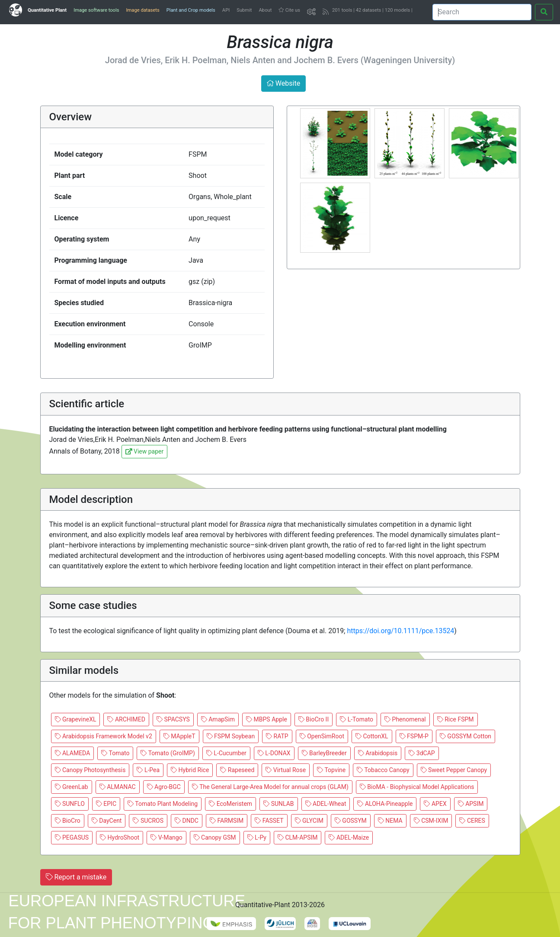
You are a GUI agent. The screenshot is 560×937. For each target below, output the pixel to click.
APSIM (471, 804)
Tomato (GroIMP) (168, 753)
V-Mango (166, 837)
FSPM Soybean (231, 736)
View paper (144, 451)
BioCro (68, 821)
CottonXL (372, 736)
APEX (435, 804)
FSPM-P (414, 736)
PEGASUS (72, 837)
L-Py (257, 837)
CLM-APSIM (298, 837)
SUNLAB (278, 804)
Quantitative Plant (47, 10)
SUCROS (148, 821)
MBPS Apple (267, 719)
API (226, 10)
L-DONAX (274, 753)
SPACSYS (173, 719)
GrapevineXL (76, 719)
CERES (472, 821)
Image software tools (96, 10)
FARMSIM (227, 821)
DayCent (107, 821)
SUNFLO (70, 804)
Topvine (331, 770)
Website (283, 83)
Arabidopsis (378, 753)
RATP (277, 736)
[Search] (482, 12)
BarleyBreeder (324, 753)
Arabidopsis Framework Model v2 (104, 736)
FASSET (269, 821)
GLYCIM (309, 821)
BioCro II (314, 719)
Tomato (115, 753)
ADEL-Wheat (326, 804)
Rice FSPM (456, 719)
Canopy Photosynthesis (90, 770)
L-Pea (148, 770)
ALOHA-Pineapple (385, 804)
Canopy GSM (215, 837)
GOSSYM (351, 821)
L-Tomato (357, 719)
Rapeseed (237, 770)
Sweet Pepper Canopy (454, 770)
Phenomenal (405, 719)
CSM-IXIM (431, 821)
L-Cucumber (226, 753)
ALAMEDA (73, 753)
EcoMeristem (230, 804)
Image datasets (142, 10)
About (266, 10)
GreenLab (72, 787)
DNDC (187, 821)
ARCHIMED (126, 719)
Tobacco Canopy (383, 770)
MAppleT (179, 736)
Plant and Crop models (191, 10)
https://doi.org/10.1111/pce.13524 (400, 631)
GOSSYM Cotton (466, 736)
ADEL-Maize (349, 837)
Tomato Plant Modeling (163, 804)
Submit (244, 10)
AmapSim (218, 719)
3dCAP (422, 753)
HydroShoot (120, 837)
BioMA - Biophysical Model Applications (417, 787)
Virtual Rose (286, 770)
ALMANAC (118, 787)
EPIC (106, 804)
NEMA (390, 821)
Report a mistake (76, 877)
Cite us (289, 10)
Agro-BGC (164, 787)
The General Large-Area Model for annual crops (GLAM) (270, 787)
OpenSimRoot (322, 736)
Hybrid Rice (190, 770)
